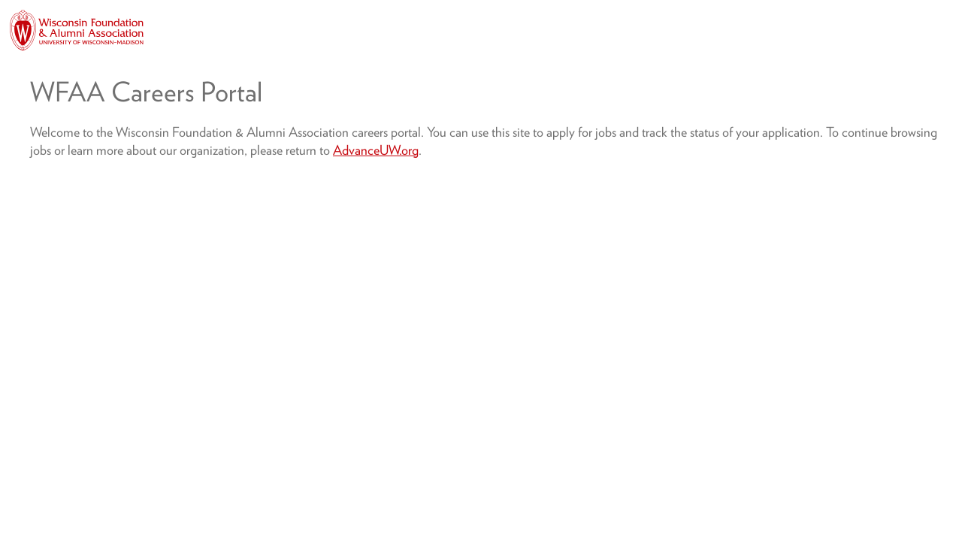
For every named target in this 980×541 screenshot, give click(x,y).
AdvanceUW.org (376, 150)
